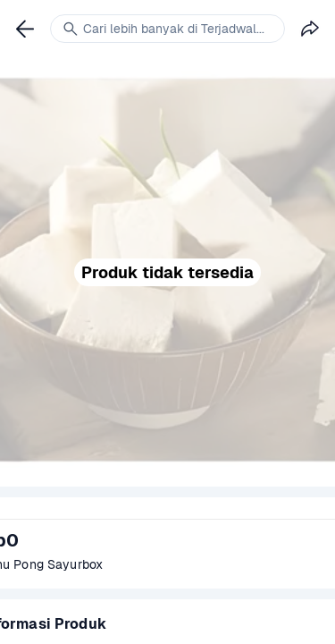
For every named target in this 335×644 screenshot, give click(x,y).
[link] (25, 29)
